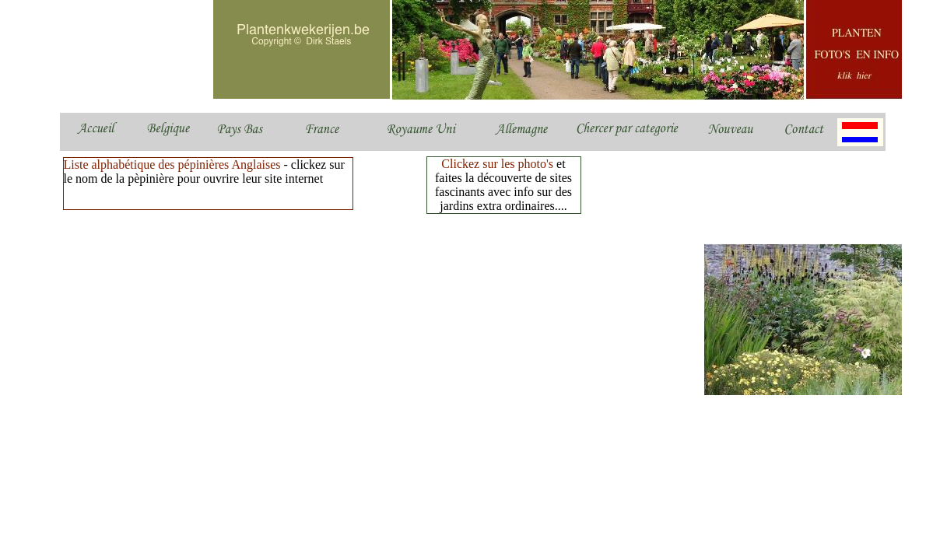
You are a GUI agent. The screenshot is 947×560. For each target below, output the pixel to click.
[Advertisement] (344, 257)
